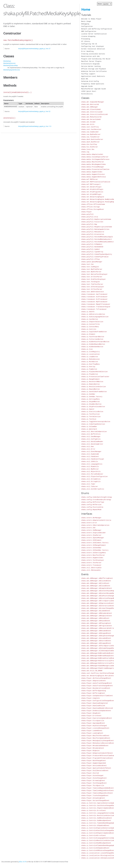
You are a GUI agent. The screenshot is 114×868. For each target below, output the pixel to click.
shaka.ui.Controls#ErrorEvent (94, 835)
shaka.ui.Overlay (88, 367)
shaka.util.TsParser (90, 486)
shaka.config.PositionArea (92, 507)
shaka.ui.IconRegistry (90, 352)
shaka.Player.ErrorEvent (91, 716)
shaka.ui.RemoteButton (90, 384)
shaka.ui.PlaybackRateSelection (94, 372)
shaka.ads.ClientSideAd (91, 109)
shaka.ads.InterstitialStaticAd (94, 114)
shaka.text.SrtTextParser (92, 277)
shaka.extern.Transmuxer (91, 565)
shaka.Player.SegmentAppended (94, 763)
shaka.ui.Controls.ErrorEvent (94, 811)
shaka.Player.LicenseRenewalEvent (95, 728)
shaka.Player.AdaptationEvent (94, 681)
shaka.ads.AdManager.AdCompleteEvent (97, 588)
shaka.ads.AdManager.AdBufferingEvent (97, 578)
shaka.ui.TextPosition (90, 414)
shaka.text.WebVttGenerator (93, 292)
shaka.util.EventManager (91, 452)
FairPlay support (88, 74)
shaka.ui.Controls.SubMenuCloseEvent (97, 818)
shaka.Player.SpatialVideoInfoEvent (96, 768)
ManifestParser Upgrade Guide (94, 89)
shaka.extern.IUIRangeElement (94, 545)
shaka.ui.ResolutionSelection (94, 387)
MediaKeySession (9, 63)
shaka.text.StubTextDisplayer (94, 279)
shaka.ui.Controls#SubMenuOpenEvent (96, 843)
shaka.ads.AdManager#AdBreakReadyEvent (98, 656)
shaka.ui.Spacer (88, 409)
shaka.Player (87, 212)
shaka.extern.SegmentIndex (92, 558)
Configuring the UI (89, 44)
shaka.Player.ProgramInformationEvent (97, 758)
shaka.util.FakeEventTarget (93, 459)
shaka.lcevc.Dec (88, 149)
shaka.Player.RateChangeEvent (94, 761)
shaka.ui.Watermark (89, 429)
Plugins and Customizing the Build (96, 59)
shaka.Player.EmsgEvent (91, 713)
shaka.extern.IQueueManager (93, 538)
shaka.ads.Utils (88, 124)
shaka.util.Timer (88, 484)
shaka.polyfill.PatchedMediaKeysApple (97, 237)
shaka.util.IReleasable (91, 570)
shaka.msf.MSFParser (90, 179)
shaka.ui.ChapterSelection (92, 322)
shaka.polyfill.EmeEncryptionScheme (96, 219)
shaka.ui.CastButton (90, 319)
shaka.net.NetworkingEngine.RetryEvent (98, 676)
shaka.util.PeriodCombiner (92, 474)
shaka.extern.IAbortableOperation (95, 525)
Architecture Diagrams (90, 64)
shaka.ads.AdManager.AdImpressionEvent (98, 603)
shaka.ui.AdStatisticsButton (93, 314)
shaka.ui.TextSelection (91, 417)
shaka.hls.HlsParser (90, 147)
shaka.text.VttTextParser (92, 289)
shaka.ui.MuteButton (90, 362)
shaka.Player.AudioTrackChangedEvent (97, 683)
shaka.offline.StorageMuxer (93, 209)
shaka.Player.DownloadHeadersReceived (97, 708)
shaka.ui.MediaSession (90, 359)
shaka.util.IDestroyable (91, 568)
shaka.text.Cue (87, 264)
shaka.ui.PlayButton (90, 374)
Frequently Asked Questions (93, 84)
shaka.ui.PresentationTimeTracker (95, 377)
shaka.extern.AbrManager (91, 518)
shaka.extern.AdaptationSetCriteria (96, 520)
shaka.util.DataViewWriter (92, 444)
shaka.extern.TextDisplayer (93, 560)
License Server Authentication (94, 34)
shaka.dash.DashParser (90, 142)
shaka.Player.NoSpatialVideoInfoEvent (97, 753)
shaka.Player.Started (90, 773)
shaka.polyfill (87, 214)
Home (86, 9)
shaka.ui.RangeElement (90, 379)
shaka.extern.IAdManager (91, 530)
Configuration (87, 26)
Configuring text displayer (93, 46)
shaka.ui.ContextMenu (90, 327)
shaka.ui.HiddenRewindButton (93, 344)
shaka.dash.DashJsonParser (92, 139)
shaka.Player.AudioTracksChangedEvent (97, 686)
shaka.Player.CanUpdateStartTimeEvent (97, 696)
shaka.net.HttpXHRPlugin (91, 194)
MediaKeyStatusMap (11, 65)
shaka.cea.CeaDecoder (90, 132)
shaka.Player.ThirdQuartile (93, 786)
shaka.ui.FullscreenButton (92, 339)
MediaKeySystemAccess (12, 70)
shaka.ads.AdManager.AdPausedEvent (96, 621)
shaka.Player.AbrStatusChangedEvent (96, 678)
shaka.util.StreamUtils (91, 479)
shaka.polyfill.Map (89, 224)
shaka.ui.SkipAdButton (90, 402)
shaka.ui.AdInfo (88, 312)
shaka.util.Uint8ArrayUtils (93, 489)
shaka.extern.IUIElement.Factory (95, 543)
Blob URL (85, 79)
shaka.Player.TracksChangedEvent (95, 796)
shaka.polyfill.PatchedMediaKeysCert (97, 239)
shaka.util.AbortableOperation (94, 432)
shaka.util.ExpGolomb (90, 454)
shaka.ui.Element (88, 334)
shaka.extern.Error (89, 523)
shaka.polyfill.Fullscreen (92, 222)
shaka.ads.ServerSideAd (91, 119)
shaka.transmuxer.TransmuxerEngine (96, 307)
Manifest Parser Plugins (91, 61)
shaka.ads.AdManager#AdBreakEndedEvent (98, 653)
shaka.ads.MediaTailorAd (91, 117)
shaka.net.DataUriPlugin (91, 187)
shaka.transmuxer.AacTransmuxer (94, 294)
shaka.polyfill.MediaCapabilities (95, 229)
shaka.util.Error (88, 449)
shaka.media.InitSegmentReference (95, 159)
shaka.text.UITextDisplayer (93, 287)
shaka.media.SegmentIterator (93, 174)
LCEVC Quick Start (89, 91)
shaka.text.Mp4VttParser (91, 272)
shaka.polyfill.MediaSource (93, 232)
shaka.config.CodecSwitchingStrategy (97, 497)
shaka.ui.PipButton (89, 369)
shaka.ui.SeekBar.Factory (92, 397)
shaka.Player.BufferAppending (94, 691)
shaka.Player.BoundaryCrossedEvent (96, 688)
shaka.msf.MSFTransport (91, 184)
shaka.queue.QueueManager (92, 262)
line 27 (48, 49)
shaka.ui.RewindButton (90, 389)
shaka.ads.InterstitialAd (92, 112)
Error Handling (87, 51)
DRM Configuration (89, 31)
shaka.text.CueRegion (90, 267)
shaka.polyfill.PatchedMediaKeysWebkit (98, 242)
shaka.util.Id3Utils (90, 462)
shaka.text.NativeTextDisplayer (94, 274)
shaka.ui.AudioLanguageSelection (95, 317)
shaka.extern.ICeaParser (91, 535)
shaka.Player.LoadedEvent (92, 731)
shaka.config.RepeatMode (91, 510)
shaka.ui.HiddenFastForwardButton (95, 342)
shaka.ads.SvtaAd (88, 122)
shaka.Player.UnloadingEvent (93, 798)
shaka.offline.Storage (90, 207)
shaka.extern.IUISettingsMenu (94, 553)
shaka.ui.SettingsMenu (90, 399)
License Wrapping (88, 36)
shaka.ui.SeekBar (88, 394)
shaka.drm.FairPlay (89, 144)
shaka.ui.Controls (89, 329)
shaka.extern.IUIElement (91, 540)
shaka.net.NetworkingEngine (93, 197)
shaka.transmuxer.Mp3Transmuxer (94, 302)
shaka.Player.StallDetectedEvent (95, 771)
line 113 (48, 126)
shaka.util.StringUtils (91, 481)
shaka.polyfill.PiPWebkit (92, 244)
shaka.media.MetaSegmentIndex (94, 164)
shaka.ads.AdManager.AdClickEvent (95, 583)
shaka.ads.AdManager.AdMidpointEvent (97, 616)
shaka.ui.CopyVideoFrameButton (94, 332)
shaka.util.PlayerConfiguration (94, 477)
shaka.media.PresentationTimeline (95, 169)
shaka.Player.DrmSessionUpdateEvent (96, 711)
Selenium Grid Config (90, 81)
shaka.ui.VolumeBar (89, 427)
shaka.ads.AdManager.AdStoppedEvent (96, 643)
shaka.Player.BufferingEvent (93, 693)
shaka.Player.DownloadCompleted (94, 703)
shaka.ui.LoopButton (90, 357)
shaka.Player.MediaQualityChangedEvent (98, 741)
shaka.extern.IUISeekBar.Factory (95, 550)
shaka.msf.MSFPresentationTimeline (96, 182)
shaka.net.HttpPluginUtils (92, 192)
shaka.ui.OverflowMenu (90, 364)
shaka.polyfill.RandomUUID (92, 247)
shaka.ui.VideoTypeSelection (93, 424)
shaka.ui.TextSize (89, 419)
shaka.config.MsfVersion (91, 505)
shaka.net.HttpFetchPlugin (92, 189)
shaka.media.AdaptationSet (92, 154)
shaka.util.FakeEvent (90, 457)
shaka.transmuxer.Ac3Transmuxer (94, 297)
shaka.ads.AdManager (90, 107)
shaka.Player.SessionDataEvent (94, 766)
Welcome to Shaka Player (91, 19)
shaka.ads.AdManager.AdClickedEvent (96, 581)
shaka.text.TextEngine (90, 282)
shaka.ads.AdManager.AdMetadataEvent (97, 613)
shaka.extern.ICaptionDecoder (94, 533)
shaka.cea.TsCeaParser (90, 137)
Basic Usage (86, 21)
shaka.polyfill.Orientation (93, 234)
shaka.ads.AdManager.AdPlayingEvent (96, 623)
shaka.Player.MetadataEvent (93, 748)
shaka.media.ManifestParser (93, 162)
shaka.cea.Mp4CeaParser (91, 134)
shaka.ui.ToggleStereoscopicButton (96, 422)
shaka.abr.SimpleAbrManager (93, 102)
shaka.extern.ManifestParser (93, 555)
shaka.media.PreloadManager (93, 167)
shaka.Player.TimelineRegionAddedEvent (98, 788)
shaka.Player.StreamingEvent (93, 781)
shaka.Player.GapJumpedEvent (93, 723)
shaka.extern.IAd (88, 528)
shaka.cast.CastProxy (90, 127)
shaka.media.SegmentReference (94, 177)
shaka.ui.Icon (87, 349)
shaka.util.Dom (87, 447)
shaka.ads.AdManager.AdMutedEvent (95, 618)
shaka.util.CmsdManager (91, 437)
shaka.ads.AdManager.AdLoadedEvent (96, 611)
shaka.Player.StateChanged (92, 776)
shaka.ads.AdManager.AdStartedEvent (96, 641)
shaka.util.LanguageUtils (92, 464)
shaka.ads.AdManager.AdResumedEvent (96, 631)
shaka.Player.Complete (90, 698)
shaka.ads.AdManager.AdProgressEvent (97, 626)
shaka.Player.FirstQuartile (93, 721)
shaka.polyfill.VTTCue (90, 259)
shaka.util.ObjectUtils (91, 472)
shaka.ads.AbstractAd (90, 104)
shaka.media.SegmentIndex (92, 172)
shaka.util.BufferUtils (91, 434)
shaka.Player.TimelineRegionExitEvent (97, 793)
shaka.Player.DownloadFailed (93, 706)
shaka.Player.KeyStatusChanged (94, 726)
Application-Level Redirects (93, 76)
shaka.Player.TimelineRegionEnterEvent (98, 791)
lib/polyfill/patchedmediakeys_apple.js (32, 49)
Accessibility (87, 94)
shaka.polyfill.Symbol (90, 249)
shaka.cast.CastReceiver (91, 129)
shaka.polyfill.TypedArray (92, 252)
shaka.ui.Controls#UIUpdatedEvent (95, 848)
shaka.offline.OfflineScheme (93, 204)
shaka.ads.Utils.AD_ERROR (92, 671)
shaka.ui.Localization (90, 354)
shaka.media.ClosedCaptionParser (95, 157)
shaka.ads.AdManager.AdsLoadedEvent (96, 638)
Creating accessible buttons (93, 54)
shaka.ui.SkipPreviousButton (93, 407)
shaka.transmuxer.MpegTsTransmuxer (96, 304)
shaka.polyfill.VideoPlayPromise (95, 257)
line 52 (48, 111)
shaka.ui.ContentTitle (90, 324)
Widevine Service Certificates (94, 71)
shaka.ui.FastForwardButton (93, 337)
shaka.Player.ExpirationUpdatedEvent (97, 718)
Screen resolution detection (93, 49)
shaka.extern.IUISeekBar (91, 548)
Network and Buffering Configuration (97, 29)
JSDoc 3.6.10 (23, 862)
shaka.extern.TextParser (91, 563)
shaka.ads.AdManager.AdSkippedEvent (96, 633)
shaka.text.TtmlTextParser (92, 284)
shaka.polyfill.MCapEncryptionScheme (97, 227)
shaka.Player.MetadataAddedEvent (95, 746)
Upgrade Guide (87, 86)
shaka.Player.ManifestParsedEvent (95, 736)
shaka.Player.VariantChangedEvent (95, 801)
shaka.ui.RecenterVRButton (92, 382)
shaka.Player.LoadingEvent (92, 733)
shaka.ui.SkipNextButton (91, 404)
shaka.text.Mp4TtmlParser (92, 269)
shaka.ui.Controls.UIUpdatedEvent (95, 825)
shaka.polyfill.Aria (90, 217)
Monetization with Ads (90, 56)
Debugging (85, 24)
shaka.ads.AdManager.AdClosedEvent (96, 586)
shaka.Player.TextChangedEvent (94, 783)
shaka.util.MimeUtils (90, 467)
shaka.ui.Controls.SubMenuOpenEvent (96, 821)
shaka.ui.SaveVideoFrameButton (94, 392)
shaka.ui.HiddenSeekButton (92, 347)
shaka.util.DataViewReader (92, 442)
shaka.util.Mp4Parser (90, 469)
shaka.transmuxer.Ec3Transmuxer (94, 299)
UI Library (86, 41)
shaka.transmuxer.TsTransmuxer (94, 309)
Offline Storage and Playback (94, 69)
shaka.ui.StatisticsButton (92, 412)
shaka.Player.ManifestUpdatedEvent (96, 738)
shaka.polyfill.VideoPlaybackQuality (97, 254)
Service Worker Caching (91, 66)
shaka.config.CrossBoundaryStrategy (96, 500)
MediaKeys (7, 61)
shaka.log (85, 152)
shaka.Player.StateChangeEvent (94, 778)
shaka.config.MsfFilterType (93, 502)
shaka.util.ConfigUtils (91, 439)
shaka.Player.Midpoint (90, 751)
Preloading (86, 39)
